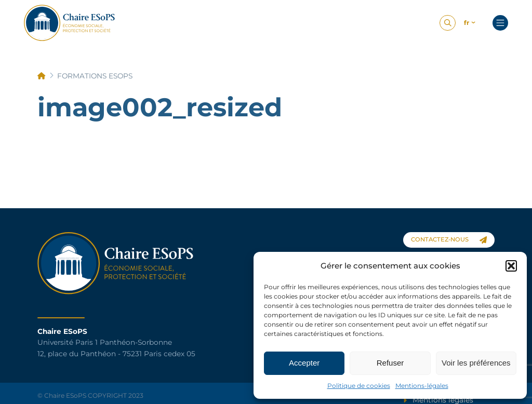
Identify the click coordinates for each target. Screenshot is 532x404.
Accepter (304, 363)
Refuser (390, 363)
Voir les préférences (476, 363)
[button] (511, 266)
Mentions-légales (422, 386)
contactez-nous (449, 240)
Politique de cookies (359, 386)
